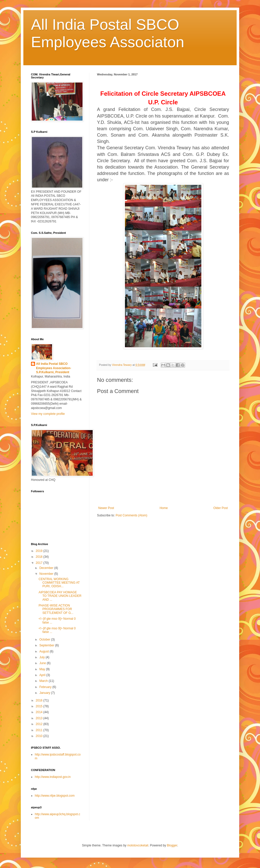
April (43, 675)
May (43, 669)
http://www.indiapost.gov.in (53, 777)
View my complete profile (48, 414)
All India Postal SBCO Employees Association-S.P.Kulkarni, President (54, 368)
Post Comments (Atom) (131, 515)
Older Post (221, 508)
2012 (40, 724)
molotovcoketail (138, 845)
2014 (40, 712)
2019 (40, 551)
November (47, 574)
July (43, 657)
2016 (40, 700)
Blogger (172, 845)
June (43, 663)
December (47, 568)
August (45, 651)
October (45, 640)
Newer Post (106, 508)
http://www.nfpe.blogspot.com (55, 796)
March (44, 681)
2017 (40, 563)
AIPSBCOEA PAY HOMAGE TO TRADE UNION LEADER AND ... (60, 596)
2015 (40, 706)
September (47, 645)
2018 (40, 557)
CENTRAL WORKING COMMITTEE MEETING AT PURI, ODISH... (59, 583)
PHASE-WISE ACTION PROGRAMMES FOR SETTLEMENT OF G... (56, 609)
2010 (40, 736)
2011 (40, 730)
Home (164, 508)
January (45, 693)
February (46, 687)
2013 (40, 718)
